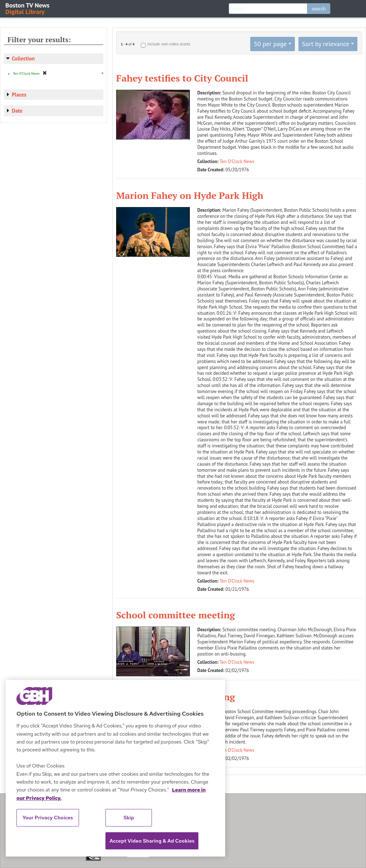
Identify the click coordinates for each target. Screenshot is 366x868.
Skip (129, 818)
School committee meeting (175, 615)
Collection (23, 58)
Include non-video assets (169, 44)
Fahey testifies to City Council (182, 78)
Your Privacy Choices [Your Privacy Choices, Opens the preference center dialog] (48, 818)
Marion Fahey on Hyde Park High (190, 195)
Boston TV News (28, 8)
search (319, 9)
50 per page (270, 44)
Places (19, 95)
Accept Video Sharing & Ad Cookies (152, 841)
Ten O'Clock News (237, 161)
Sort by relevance (326, 44)
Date (17, 111)
